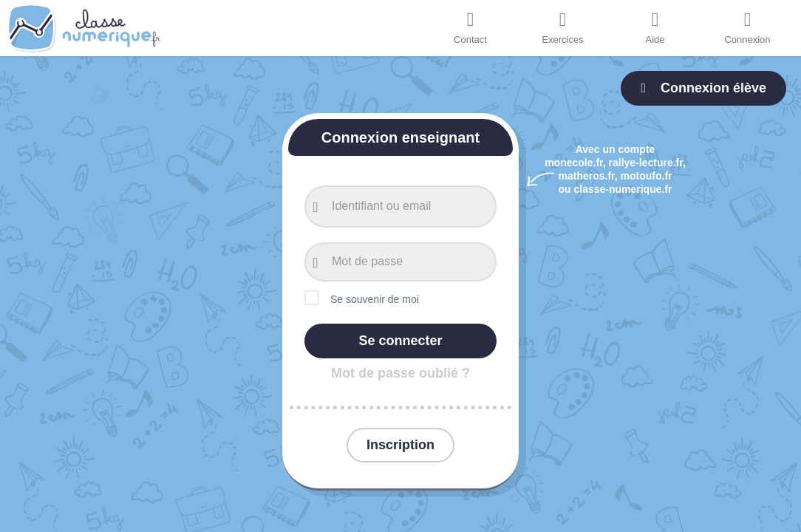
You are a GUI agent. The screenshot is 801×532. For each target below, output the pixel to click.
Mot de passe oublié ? (400, 373)
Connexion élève (703, 88)
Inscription (400, 445)
